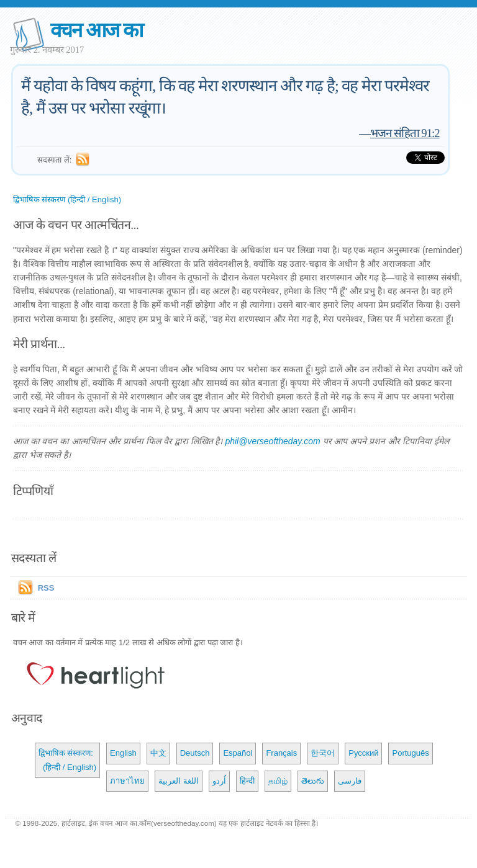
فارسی (350, 781)
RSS (46, 588)
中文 (158, 753)
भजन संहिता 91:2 (405, 133)
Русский (363, 753)
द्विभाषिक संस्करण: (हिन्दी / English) (67, 760)
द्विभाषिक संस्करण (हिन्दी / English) (67, 199)
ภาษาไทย (127, 781)
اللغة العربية (179, 781)
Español (238, 753)
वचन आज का (97, 30)
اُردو (219, 781)
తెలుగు (313, 781)
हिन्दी (247, 781)
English (123, 753)
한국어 (323, 753)
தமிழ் (278, 781)
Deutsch (195, 753)
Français (281, 753)
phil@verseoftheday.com (272, 441)
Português (410, 753)
